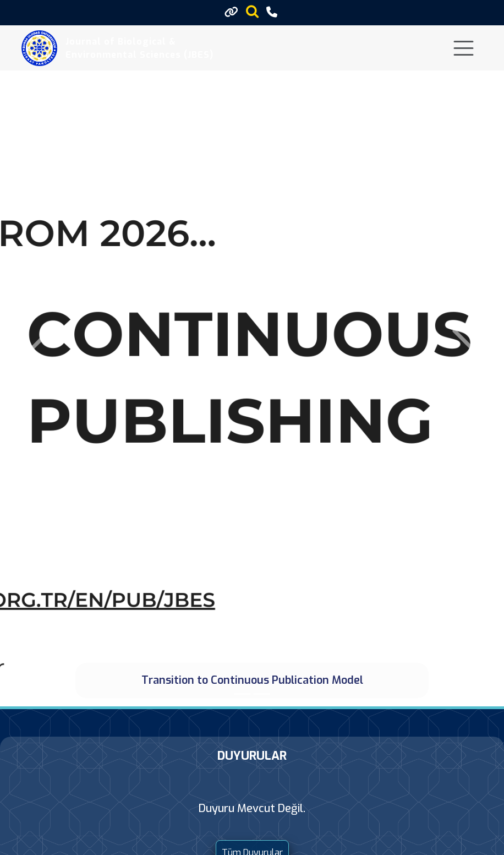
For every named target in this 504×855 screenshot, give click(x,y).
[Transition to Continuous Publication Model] (242, 694)
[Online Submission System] (262, 694)
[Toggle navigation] (464, 48)
